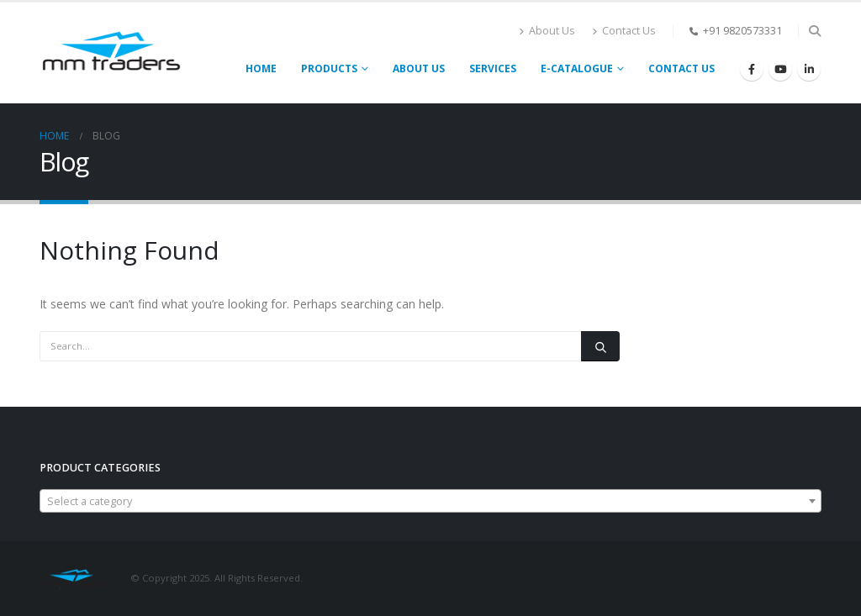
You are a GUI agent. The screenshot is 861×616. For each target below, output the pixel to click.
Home (261, 68)
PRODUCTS (329, 68)
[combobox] (430, 501)
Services (493, 68)
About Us (547, 31)
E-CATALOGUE (577, 68)
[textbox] (430, 502)
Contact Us (624, 31)
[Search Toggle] (814, 31)
